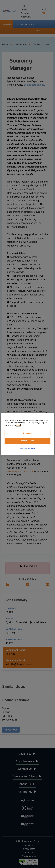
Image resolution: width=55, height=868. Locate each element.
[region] (27, 434)
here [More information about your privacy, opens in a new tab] (18, 425)
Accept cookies (27, 441)
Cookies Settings (27, 448)
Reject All (27, 433)
